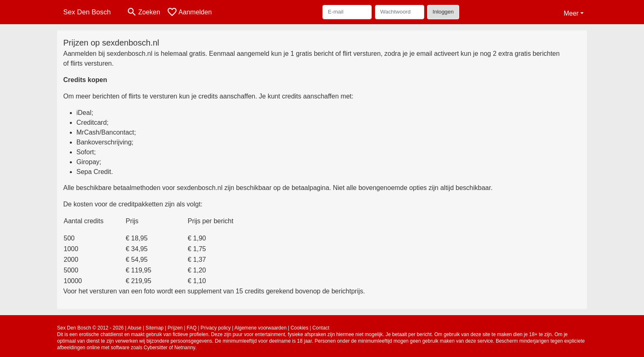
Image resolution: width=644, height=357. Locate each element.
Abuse (134, 328)
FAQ (192, 328)
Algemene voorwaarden (261, 328)
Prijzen (175, 328)
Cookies (299, 328)
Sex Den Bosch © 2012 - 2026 (90, 328)
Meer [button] (571, 13)
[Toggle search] (143, 12)
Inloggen (443, 12)
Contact (321, 328)
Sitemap (154, 328)
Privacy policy (215, 328)
